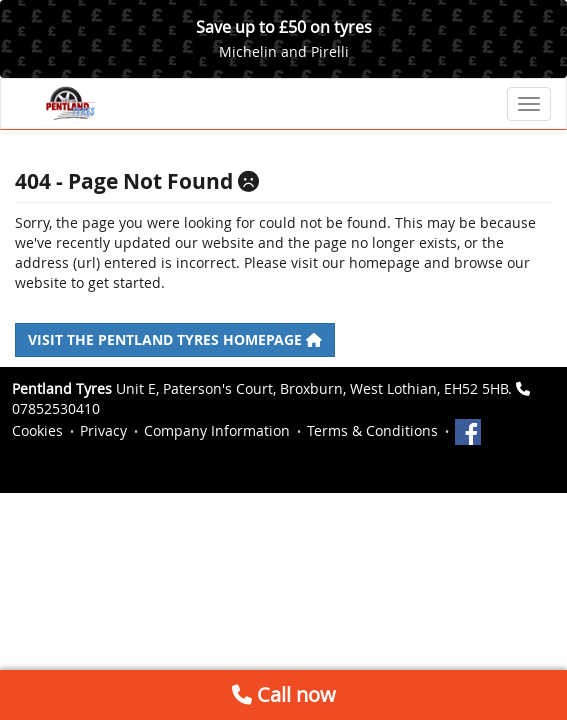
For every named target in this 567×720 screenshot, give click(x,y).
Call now (284, 694)
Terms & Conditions (372, 430)
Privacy (103, 430)
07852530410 (56, 408)
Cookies (37, 430)
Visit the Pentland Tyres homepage (175, 339)
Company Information (217, 430)
